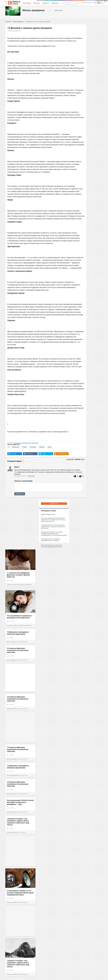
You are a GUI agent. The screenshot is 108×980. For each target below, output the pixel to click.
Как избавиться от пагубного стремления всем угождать (51, 540)
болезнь (33, 447)
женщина (16, 447)
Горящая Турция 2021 (48, 514)
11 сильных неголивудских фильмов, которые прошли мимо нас (18, 575)
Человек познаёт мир (13, 902)
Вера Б (17, 467)
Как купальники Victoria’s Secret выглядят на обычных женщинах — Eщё (20, 802)
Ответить (31, 476)
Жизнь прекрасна (33, 10)
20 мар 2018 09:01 (20, 476)
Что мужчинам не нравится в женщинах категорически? (19, 617)
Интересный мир (12, 812)
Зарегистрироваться (88, 3)
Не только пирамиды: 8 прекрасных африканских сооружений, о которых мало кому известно (53, 520)
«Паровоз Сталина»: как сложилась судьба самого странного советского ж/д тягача (53, 527)
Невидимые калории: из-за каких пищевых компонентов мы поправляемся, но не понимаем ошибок (54, 534)
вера (50, 447)
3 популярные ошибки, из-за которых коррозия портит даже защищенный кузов (20, 893)
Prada (24, 447)
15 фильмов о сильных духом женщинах (38, 22)
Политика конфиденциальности (51, 547)
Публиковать (20, 494)
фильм (42, 447)
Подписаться (54, 504)
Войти (99, 3)
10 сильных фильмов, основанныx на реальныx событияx (18, 650)
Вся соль (8, 22)
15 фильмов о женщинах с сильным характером (18, 633)
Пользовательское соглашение (51, 545)
